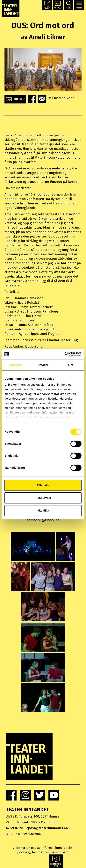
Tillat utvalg (43, 498)
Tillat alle (43, 485)
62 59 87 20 (14, 828)
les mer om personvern (50, 852)
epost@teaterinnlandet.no (47, 828)
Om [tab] (71, 365)
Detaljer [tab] (43, 365)
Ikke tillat (43, 510)
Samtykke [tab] (15, 365)
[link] (11, 795)
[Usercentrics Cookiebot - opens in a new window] (64, 354)
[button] (47, 5)
